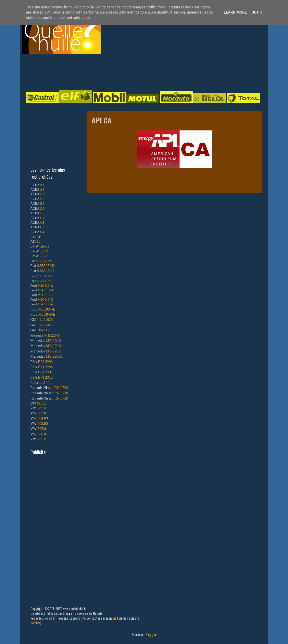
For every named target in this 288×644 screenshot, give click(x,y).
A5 (42, 189)
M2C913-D (45, 300)
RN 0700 (61, 388)
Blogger (151, 635)
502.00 (41, 408)
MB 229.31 (54, 346)
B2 (42, 199)
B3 (42, 204)
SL (39, 241)
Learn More (235, 12)
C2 (42, 222)
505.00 (43, 424)
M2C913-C (45, 295)
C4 (42, 232)
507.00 (41, 439)
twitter (35, 623)
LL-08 (44, 256)
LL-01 (44, 246)
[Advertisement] (139, 71)
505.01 (43, 429)
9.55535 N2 (46, 266)
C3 (42, 227)
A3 (42, 185)
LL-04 (44, 251)
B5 (42, 213)
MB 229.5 (54, 351)
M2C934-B (47, 309)
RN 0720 (61, 398)
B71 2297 (45, 372)
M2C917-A (45, 304)
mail (115, 618)
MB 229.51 (54, 356)
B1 (42, 194)
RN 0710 (61, 393)
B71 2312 (45, 377)
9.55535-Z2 (45, 281)
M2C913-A (45, 285)
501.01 (41, 403)
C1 (42, 218)
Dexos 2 (43, 330)
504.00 (43, 418)
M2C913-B (45, 290)
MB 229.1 (52, 335)
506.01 (43, 434)
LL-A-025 (45, 320)
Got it (257, 12)
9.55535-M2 (45, 261)
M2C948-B (47, 314)
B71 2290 (45, 362)
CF (39, 237)
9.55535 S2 (44, 276)
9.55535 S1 (46, 271)
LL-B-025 (45, 325)
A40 (46, 383)
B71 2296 (45, 367)
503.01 (43, 413)
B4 (42, 208)
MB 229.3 (54, 341)
